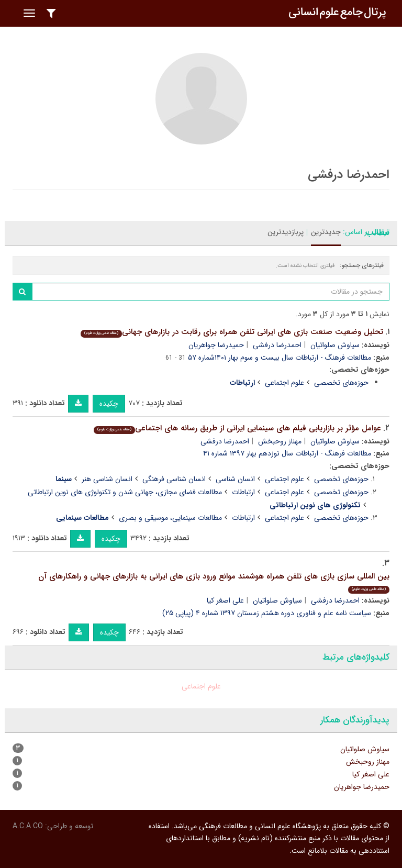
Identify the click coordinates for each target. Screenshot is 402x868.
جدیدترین (326, 232)
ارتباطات (243, 492)
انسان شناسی (235, 479)
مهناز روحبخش (280, 441)
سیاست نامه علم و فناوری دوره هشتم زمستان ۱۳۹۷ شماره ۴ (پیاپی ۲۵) (267, 613)
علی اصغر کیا (225, 600)
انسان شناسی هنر (107, 479)
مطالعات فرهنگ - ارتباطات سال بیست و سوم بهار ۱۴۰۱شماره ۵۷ (280, 358)
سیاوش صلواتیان (335, 345)
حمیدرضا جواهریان (216, 345)
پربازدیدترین (286, 232)
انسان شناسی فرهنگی (174, 479)
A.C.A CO (28, 826)
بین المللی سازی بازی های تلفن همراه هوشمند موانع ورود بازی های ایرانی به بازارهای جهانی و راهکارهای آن (214, 582)
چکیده (109, 404)
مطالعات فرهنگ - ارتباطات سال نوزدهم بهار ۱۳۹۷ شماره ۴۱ (287, 453)
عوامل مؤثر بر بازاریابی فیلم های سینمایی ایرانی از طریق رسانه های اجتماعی (237, 428)
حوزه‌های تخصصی (341, 383)
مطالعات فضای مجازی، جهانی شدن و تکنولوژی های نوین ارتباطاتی (125, 492)
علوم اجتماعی (284, 383)
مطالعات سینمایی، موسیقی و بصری (170, 518)
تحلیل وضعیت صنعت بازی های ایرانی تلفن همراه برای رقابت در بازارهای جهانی (232, 332)
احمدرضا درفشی (277, 345)
